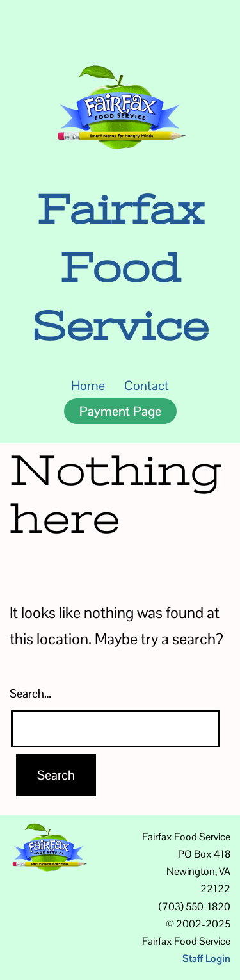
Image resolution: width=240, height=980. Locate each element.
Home (88, 386)
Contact (147, 386)
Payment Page (120, 411)
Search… (30, 693)
